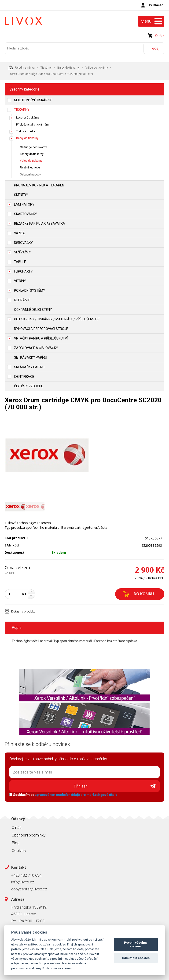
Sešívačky (22, 252)
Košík (160, 35)
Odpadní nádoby (30, 175)
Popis (17, 628)
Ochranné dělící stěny (33, 310)
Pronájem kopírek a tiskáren (39, 185)
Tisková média (26, 131)
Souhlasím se (63, 795)
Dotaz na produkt (23, 611)
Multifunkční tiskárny (33, 100)
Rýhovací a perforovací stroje (41, 329)
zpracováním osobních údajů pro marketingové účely (76, 795)
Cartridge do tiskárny (33, 147)
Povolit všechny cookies (136, 944)
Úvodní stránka (21, 67)
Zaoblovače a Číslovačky (36, 348)
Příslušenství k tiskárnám (32, 125)
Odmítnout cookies (136, 958)
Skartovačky (26, 214)
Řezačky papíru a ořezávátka (40, 224)
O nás (17, 827)
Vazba (19, 233)
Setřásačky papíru (31, 357)
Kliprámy (22, 300)
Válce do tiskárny (97, 68)
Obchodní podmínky (29, 835)
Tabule (20, 262)
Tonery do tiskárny (32, 154)
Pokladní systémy (30, 290)
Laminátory (24, 204)
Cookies (19, 850)
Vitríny (20, 281)
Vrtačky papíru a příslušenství (41, 338)
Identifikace (24, 377)
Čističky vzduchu (29, 386)
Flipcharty (23, 271)
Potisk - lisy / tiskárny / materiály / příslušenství (57, 319)
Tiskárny (46, 68)
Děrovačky (23, 243)
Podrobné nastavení (57, 968)
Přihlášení (157, 5)
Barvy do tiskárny (68, 68)
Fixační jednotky (30, 168)
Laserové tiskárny (28, 118)
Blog (16, 843)
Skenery (21, 195)
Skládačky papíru (29, 367)
